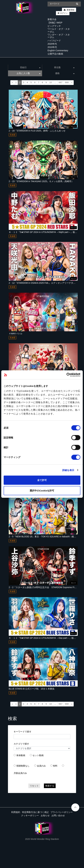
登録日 (30, 67)
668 (67, 82)
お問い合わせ (58, 815)
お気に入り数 (29, 73)
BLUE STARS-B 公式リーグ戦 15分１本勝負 (32, 689)
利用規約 (16, 812)
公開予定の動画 (55, 54)
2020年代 (52, 44)
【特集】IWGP (55, 23)
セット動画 (38, 755)
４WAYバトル (16, 334)
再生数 (64, 67)
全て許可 (42, 480)
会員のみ (41, 766)
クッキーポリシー (30, 815)
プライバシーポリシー (62, 812)
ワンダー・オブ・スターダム (59, 36)
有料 (55, 766)
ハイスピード (54, 41)
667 (60, 82)
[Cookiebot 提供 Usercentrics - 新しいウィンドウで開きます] (66, 375)
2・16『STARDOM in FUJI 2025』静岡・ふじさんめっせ (37, 131)
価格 (65, 73)
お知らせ (45, 815)
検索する (50, 786)
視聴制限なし (23, 766)
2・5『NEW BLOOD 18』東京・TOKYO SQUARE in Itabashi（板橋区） (45, 537)
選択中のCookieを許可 (42, 490)
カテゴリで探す (21, 744)
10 (51, 82)
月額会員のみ (20, 773)
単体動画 (21, 755)
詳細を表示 (68, 470)
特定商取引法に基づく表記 (35, 812)
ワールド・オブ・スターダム (59, 30)
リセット (34, 786)
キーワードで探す (23, 732)
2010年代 (52, 47)
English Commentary (58, 50)
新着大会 (52, 19)
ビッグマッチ (54, 26)
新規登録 (71, 10)
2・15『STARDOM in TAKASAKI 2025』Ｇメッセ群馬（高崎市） (41, 181)
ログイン (64, 13)
